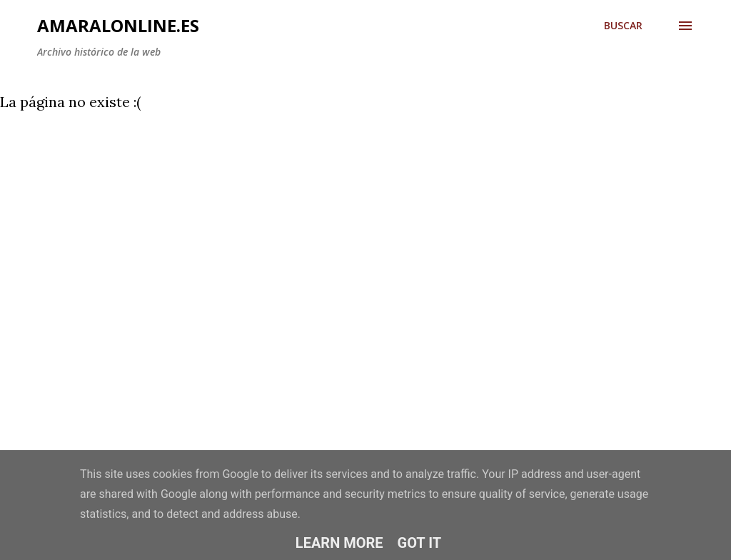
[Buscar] (623, 26)
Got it (420, 543)
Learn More (339, 543)
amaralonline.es (118, 25)
